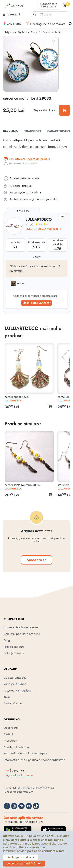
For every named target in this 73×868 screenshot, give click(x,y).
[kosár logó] (65, 5)
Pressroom (11, 741)
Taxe (7, 697)
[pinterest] (21, 806)
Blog (7, 640)
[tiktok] (36, 806)
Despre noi (11, 728)
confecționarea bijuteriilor (40, 199)
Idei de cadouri (14, 647)
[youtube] (29, 806)
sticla (37, 193)
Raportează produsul (20, 163)
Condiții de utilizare (17, 747)
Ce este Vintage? (15, 678)
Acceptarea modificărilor (24, 864)
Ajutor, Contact (14, 703)
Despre (37, 257)
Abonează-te (36, 560)
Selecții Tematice (15, 653)
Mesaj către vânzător (36, 303)
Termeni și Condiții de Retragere (26, 753)
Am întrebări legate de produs (26, 159)
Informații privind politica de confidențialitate (34, 760)
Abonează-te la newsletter (21, 627)
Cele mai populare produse (22, 634)
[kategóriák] (12, 15)
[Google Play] (18, 830)
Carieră (8, 734)
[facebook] (7, 806)
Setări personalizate (21, 857)
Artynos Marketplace (18, 690)
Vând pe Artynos (15, 684)
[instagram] (14, 806)
